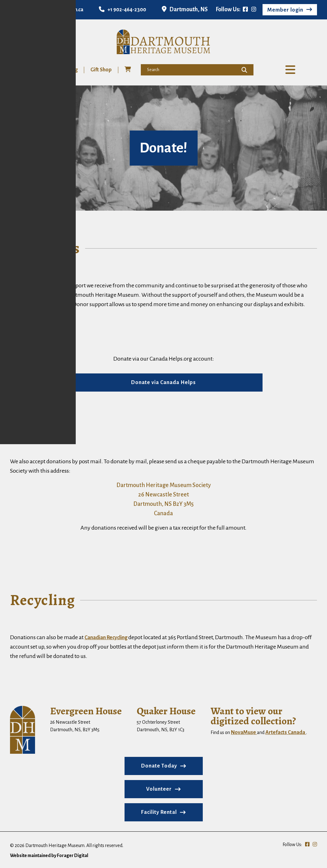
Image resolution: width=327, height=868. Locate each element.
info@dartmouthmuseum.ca (47, 10)
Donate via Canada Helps (163, 384)
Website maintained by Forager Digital (49, 857)
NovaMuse (244, 734)
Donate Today (159, 767)
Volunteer (43, 71)
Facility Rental (159, 814)
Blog (72, 71)
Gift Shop (101, 71)
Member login (285, 10)
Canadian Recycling (106, 639)
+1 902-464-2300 (123, 10)
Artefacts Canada (286, 734)
